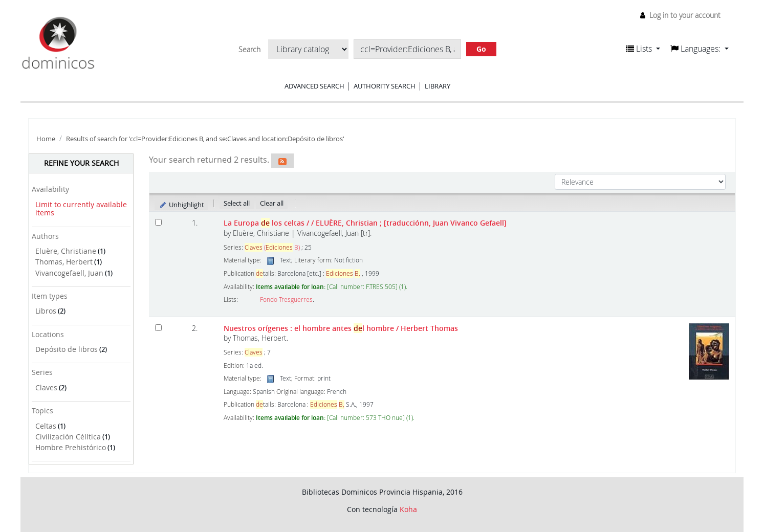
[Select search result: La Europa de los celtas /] (158, 222)
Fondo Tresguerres (286, 300)
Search (249, 50)
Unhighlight (181, 205)
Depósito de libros (67, 349)
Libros (46, 311)
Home (46, 139)
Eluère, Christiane (66, 251)
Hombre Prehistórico (71, 447)
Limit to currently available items (81, 209)
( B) (272, 247)
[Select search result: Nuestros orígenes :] (158, 328)
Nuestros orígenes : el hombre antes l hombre (341, 328)
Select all (237, 203)
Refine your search (81, 163)
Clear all (272, 203)
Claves (46, 387)
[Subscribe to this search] (282, 161)
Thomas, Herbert (64, 262)
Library (438, 86)
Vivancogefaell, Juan (69, 273)
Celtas (46, 426)
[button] (643, 49)
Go (481, 49)
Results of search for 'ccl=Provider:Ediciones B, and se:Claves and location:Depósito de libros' (205, 139)
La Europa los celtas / (365, 223)
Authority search (385, 86)
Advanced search (314, 86)
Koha (408, 509)
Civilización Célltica (68, 437)
